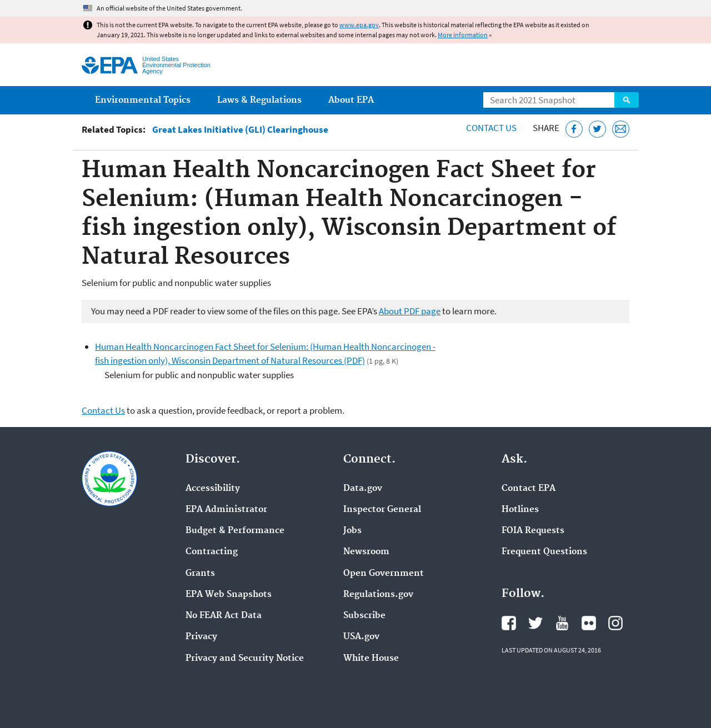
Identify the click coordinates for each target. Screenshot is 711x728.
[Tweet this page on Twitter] (597, 129)
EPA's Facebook (509, 623)
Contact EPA (529, 489)
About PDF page (410, 311)
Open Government (384, 574)
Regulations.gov (378, 595)
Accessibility (213, 489)
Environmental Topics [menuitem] (143, 100)
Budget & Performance (235, 531)
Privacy (201, 637)
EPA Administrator (226, 510)
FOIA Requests (533, 531)
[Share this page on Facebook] (574, 129)
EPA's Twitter (535, 623)
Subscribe (364, 616)
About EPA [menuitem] (351, 100)
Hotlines (520, 510)
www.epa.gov (359, 25)
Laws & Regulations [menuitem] (259, 100)
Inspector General (382, 510)
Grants (200, 574)
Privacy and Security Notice (245, 659)
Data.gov (363, 489)
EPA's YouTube (562, 623)
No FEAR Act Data (224, 616)
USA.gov (361, 637)
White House (371, 659)
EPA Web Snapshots (229, 595)
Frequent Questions (544, 552)
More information (463, 35)
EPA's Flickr (589, 623)
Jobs (352, 531)
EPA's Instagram (615, 623)
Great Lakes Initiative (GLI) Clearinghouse (240, 130)
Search (627, 100)
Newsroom (366, 552)
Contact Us (491, 128)
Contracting (212, 552)
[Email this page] (621, 129)
